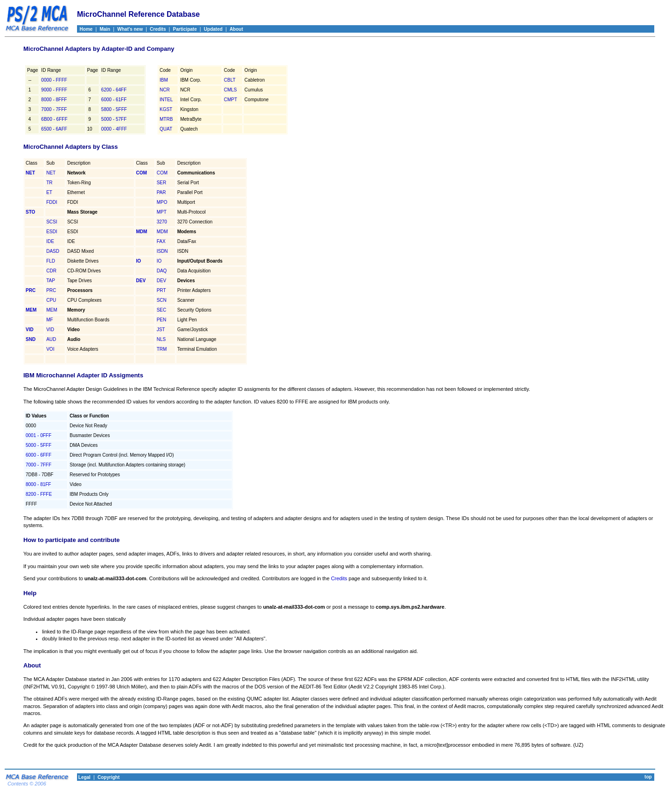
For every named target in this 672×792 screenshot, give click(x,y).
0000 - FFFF (54, 80)
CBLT (230, 80)
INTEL (166, 100)
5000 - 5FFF (38, 445)
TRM (162, 349)
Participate (185, 29)
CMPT (231, 100)
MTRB (166, 119)
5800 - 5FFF (114, 109)
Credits (158, 29)
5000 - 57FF (114, 119)
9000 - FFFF (54, 90)
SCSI (52, 222)
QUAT (166, 129)
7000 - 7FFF (54, 109)
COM (162, 173)
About (236, 29)
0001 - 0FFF (38, 435)
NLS (161, 339)
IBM (164, 80)
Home (85, 29)
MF (49, 320)
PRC (51, 290)
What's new (130, 29)
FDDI (52, 202)
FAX (161, 241)
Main (105, 29)
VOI (50, 349)
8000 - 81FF (38, 484)
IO (159, 261)
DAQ (162, 271)
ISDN (162, 251)
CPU (51, 300)
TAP (51, 281)
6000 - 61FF (114, 100)
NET (51, 173)
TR (49, 183)
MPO (162, 202)
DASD (53, 251)
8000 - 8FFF (54, 100)
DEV (162, 281)
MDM (162, 232)
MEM (52, 310)
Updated (213, 29)
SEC (162, 310)
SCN (162, 300)
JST (161, 330)
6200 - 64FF (114, 90)
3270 (162, 222)
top (648, 777)
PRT (161, 290)
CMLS (231, 90)
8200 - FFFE (39, 494)
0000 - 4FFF (114, 129)
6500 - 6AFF (54, 129)
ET (49, 192)
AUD (51, 339)
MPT (162, 212)
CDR (51, 271)
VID (50, 330)
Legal (84, 777)
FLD (51, 261)
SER (162, 183)
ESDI (52, 232)
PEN (162, 320)
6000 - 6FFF (38, 455)
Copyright (108, 777)
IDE (50, 241)
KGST (166, 109)
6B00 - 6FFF (54, 119)
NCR (165, 90)
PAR (161, 192)
